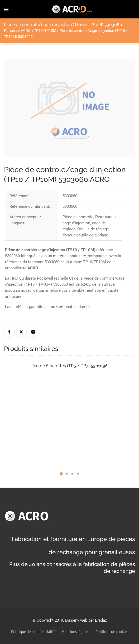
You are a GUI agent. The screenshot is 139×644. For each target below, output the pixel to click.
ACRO (26, 31)
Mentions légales (75, 632)
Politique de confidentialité (33, 632)
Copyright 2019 (50, 620)
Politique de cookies (112, 632)
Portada (11, 31)
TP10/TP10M (45, 31)
